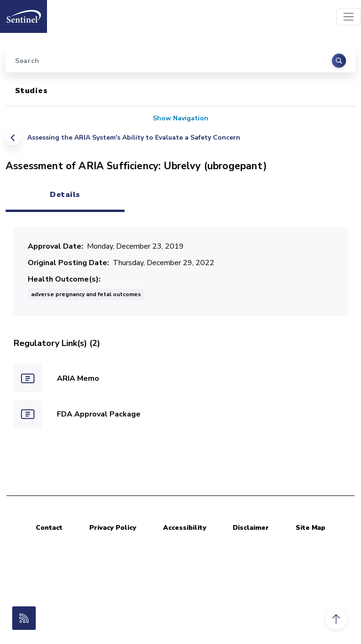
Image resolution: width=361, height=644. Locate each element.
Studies (31, 91)
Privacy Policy (113, 528)
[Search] (180, 61)
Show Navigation (180, 118)
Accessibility (185, 528)
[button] (336, 619)
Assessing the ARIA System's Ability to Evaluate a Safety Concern (134, 137)
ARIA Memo (78, 378)
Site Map (310, 528)
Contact (49, 528)
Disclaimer (251, 528)
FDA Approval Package (99, 414)
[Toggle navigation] (349, 17)
